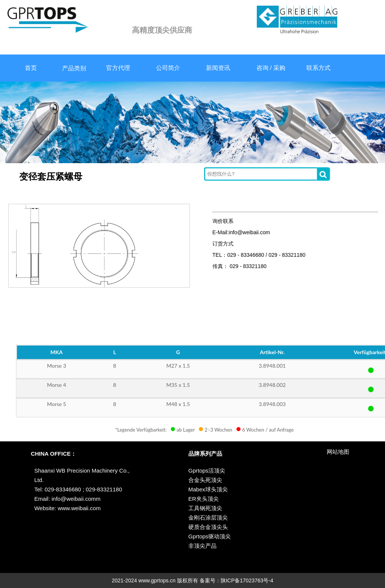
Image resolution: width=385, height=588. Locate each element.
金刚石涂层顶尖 (208, 518)
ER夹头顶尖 (204, 499)
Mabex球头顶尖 (208, 489)
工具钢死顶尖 (205, 508)
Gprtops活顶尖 (207, 471)
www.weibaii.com (78, 508)
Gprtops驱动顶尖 (210, 536)
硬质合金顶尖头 (208, 527)
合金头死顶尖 (205, 480)
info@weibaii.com (74, 499)
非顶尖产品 (202, 546)
